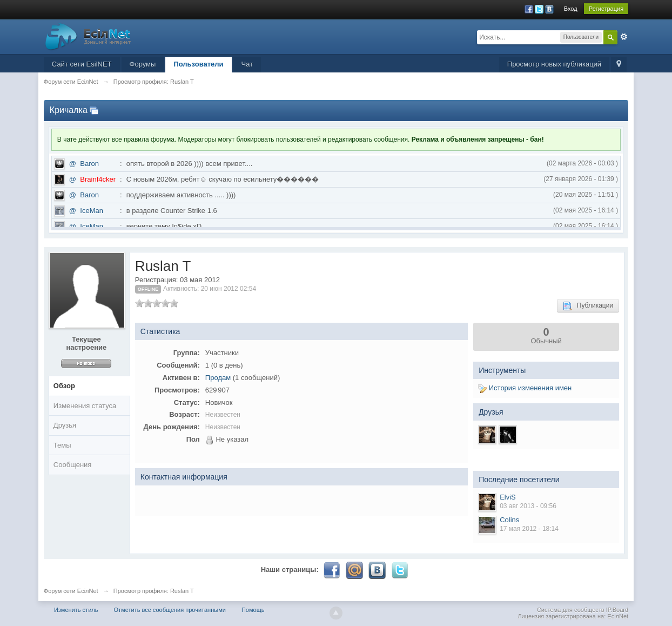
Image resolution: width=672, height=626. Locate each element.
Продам (218, 378)
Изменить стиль (76, 610)
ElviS (508, 497)
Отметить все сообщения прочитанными (170, 610)
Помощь (253, 610)
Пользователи (198, 64)
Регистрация (606, 9)
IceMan (92, 211)
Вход (571, 9)
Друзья (65, 425)
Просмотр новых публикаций (554, 64)
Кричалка (69, 110)
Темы (62, 445)
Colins (509, 520)
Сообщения (73, 465)
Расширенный (624, 37)
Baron (89, 164)
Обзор (64, 386)
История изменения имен (525, 388)
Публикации (588, 306)
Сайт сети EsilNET (82, 64)
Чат (247, 64)
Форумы (143, 64)
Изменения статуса (85, 406)
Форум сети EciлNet (71, 591)
